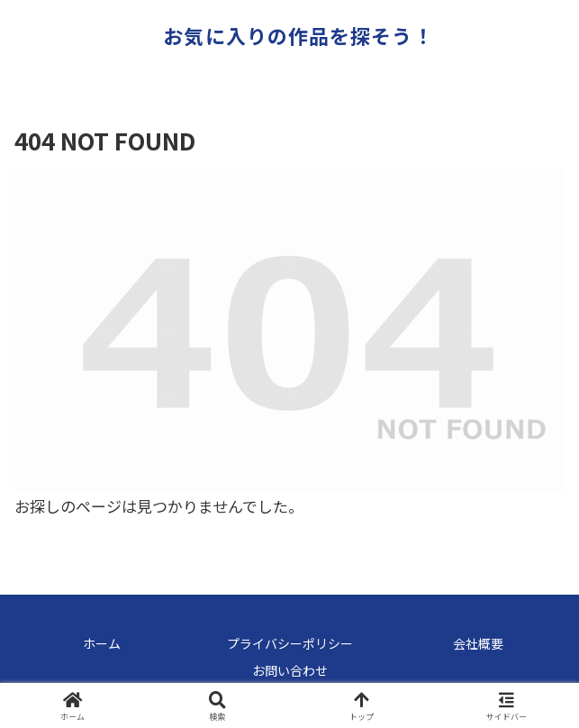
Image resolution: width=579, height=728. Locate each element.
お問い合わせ (290, 670)
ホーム (102, 643)
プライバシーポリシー (290, 643)
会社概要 (478, 643)
